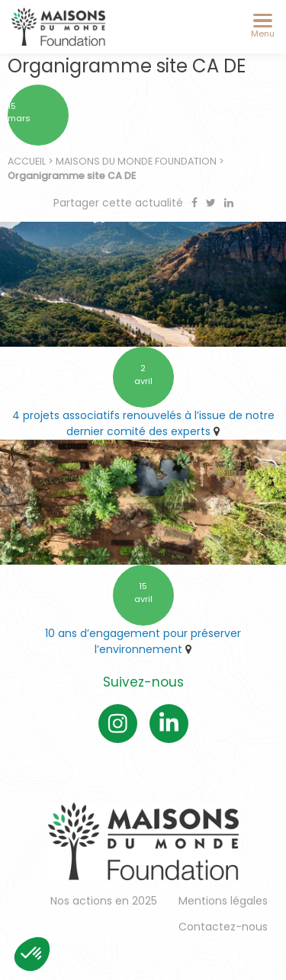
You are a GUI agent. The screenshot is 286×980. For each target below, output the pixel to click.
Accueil (27, 161)
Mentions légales (223, 901)
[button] (32, 954)
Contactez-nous (223, 927)
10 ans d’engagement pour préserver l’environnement (143, 641)
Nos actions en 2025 (104, 901)
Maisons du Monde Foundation (136, 161)
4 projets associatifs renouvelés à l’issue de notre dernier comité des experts (143, 423)
